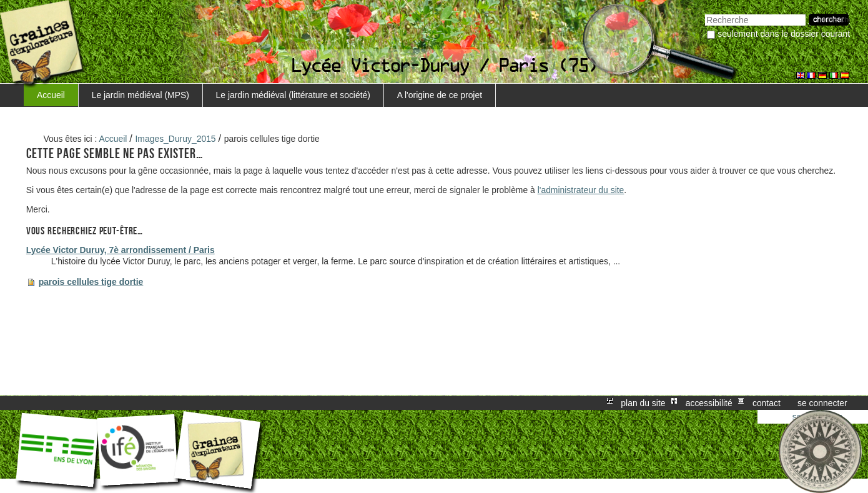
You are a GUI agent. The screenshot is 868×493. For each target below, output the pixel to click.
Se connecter (822, 403)
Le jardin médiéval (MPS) (141, 95)
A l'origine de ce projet (440, 95)
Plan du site (643, 403)
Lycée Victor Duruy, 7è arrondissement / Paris (121, 250)
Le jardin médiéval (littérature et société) (293, 95)
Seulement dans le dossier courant (784, 34)
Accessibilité (709, 403)
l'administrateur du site (581, 190)
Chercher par (705, 13)
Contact (767, 403)
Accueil (51, 95)
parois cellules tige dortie (91, 282)
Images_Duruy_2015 (176, 139)
